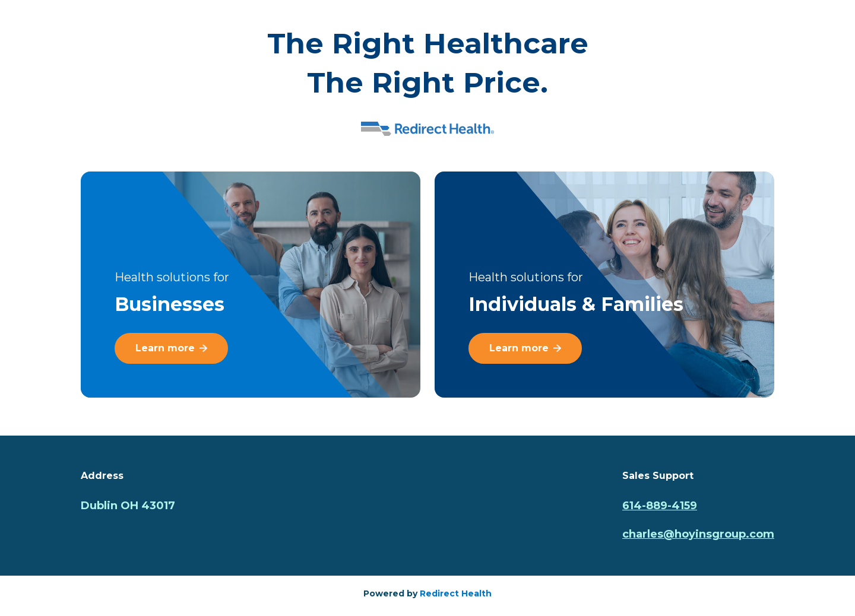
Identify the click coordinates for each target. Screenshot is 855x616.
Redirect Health (456, 593)
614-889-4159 (660, 506)
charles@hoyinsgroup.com (698, 534)
